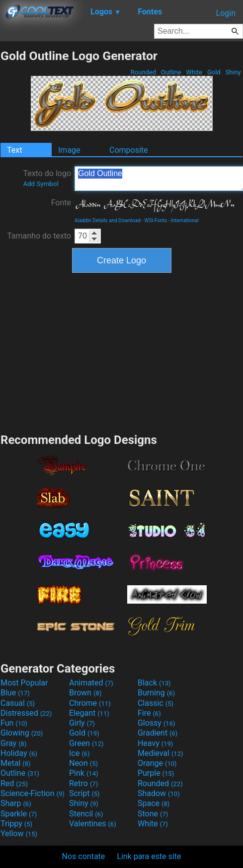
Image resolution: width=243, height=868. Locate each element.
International (185, 220)
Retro (83, 783)
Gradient (158, 733)
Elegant (89, 713)
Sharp (16, 803)
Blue (15, 693)
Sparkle (19, 814)
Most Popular (24, 683)
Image (69, 150)
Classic (156, 703)
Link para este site (149, 856)
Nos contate (84, 856)
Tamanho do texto (39, 236)
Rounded (144, 72)
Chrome (90, 703)
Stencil (86, 814)
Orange (157, 763)
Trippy (16, 824)
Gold (214, 72)
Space (154, 803)
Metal (16, 763)
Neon (83, 763)
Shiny (233, 72)
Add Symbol (40, 184)
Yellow (19, 834)
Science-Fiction (33, 793)
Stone (153, 814)
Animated (91, 683)
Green (86, 743)
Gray (13, 743)
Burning (156, 693)
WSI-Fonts (156, 220)
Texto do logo (47, 178)
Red (14, 783)
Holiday (19, 753)
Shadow (159, 793)
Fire (149, 713)
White (194, 72)
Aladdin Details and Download (108, 220)
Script (84, 793)
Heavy (155, 743)
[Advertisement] (122, 352)
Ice (79, 753)
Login (226, 13)
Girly (82, 723)
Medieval (161, 753)
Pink (84, 773)
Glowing (22, 733)
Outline (171, 72)
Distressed (26, 713)
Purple (156, 773)
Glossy (157, 723)
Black (154, 683)
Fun (14, 723)
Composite (129, 150)
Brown (85, 693)
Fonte (61, 203)
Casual (18, 703)
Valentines (93, 824)
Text (14, 150)
